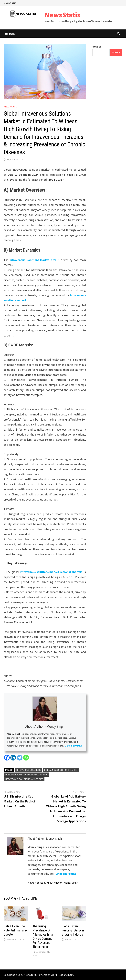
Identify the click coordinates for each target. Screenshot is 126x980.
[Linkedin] (13, 758)
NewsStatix (63, 15)
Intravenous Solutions (28, 770)
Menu (10, 34)
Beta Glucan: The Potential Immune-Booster (15, 930)
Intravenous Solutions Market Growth (26, 774)
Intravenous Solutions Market (61, 770)
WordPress (57, 975)
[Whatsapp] (26, 758)
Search (97, 46)
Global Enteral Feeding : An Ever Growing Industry (73, 930)
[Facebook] (7, 758)
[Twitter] (20, 758)
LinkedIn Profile (73, 746)
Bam (71, 975)
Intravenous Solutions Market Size (33, 260)
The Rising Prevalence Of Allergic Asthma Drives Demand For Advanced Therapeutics (43, 936)
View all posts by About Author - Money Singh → (54, 883)
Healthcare (10, 107)
